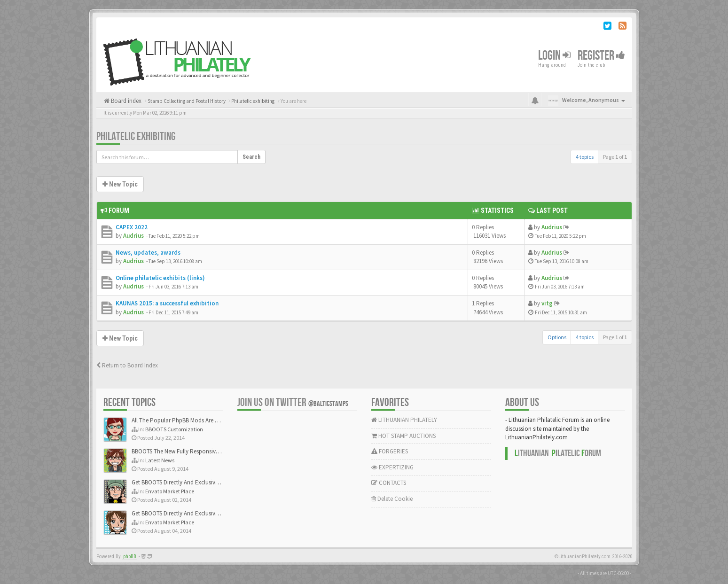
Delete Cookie (392, 499)
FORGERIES (390, 451)
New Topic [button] (120, 184)
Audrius (133, 236)
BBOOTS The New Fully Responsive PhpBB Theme (194, 451)
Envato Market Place (170, 491)
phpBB (130, 557)
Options (557, 337)
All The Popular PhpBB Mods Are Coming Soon (191, 420)
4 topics (585, 157)
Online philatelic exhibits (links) (160, 278)
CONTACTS (389, 483)
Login (554, 56)
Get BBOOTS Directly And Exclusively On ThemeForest (199, 482)
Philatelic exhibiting (136, 136)
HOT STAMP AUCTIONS (403, 436)
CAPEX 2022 (132, 227)
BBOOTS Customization (174, 429)
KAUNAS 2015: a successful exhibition (167, 303)
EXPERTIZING (392, 467)
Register (601, 56)
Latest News (160, 460)
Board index (125, 101)
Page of (615, 157)
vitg (547, 303)
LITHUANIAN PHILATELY (404, 420)
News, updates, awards (148, 253)
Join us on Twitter (293, 402)
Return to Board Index (127, 365)
